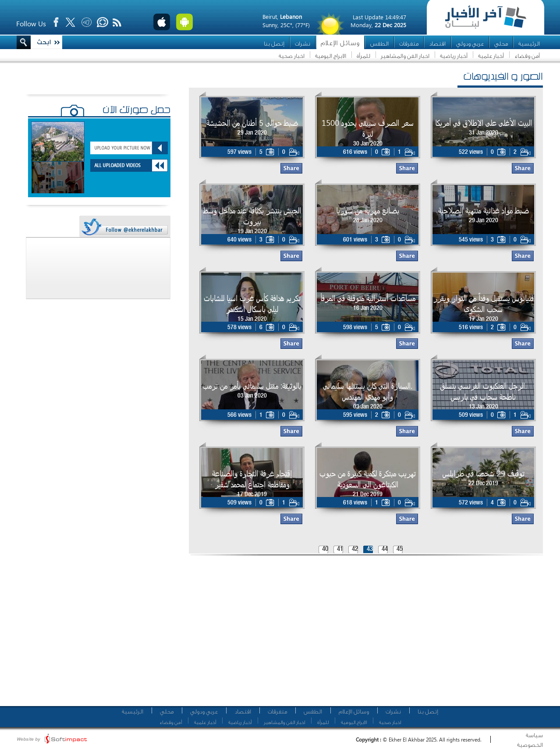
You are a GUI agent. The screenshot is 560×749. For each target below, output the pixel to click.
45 (400, 549)
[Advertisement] (300, 633)
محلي (501, 44)
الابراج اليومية (331, 56)
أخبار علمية (491, 56)
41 (340, 549)
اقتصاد (437, 44)
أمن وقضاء (527, 56)
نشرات (303, 44)
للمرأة (363, 56)
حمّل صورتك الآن (136, 111)
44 (385, 549)
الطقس (379, 44)
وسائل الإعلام (340, 43)
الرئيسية (529, 44)
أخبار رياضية (454, 56)
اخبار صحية (292, 56)
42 (355, 549)
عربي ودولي (470, 44)
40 (325, 549)
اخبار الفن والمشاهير (405, 56)
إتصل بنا (274, 44)
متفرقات (409, 44)
